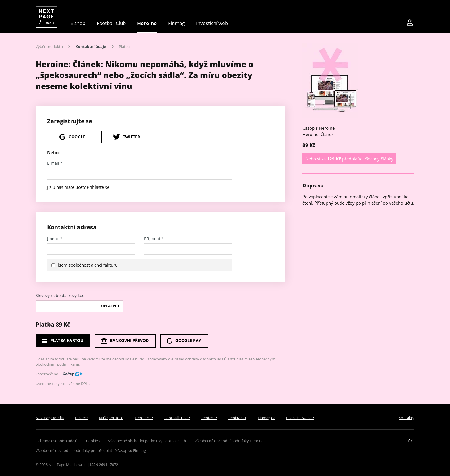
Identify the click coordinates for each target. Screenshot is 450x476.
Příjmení (154, 239)
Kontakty (407, 418)
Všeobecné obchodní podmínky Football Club (147, 441)
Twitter (127, 137)
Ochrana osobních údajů (57, 441)
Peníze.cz (209, 418)
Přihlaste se (98, 187)
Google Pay (184, 341)
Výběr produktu (49, 46)
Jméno (55, 239)
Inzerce (81, 418)
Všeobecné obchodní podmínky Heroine (229, 441)
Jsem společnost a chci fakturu (88, 265)
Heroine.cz (144, 418)
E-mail (55, 163)
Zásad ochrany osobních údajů (200, 359)
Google (72, 137)
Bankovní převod (125, 341)
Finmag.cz (266, 418)
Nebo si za (349, 159)
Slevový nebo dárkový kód (60, 296)
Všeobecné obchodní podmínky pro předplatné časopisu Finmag (91, 450)
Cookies (93, 441)
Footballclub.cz (177, 418)
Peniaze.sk (237, 418)
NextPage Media (50, 418)
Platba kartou (62, 341)
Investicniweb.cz (300, 418)
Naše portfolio (111, 418)
